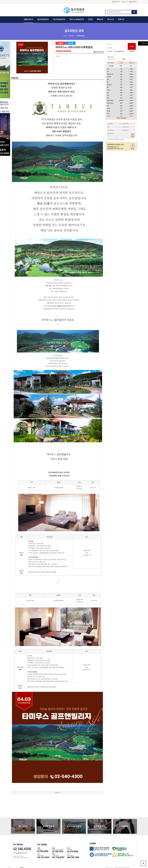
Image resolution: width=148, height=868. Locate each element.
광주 (108, 87)
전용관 (90, 19)
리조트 (121, 63)
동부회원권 (74, 11)
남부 (108, 106)
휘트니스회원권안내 (77, 19)
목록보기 (57, 755)
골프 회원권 (111, 63)
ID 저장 (110, 52)
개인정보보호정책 (60, 842)
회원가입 (133, 2)
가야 (108, 72)
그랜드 (108, 90)
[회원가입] (132, 51)
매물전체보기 (29, 19)
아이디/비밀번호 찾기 (119, 52)
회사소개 (111, 19)
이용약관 (70, 842)
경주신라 (109, 77)
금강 (108, 93)
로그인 (125, 2)
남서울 (108, 108)
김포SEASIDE (110, 101)
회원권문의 (85, 842)
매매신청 (100, 19)
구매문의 (60, 43)
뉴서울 (108, 116)
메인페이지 (116, 2)
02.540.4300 (22, 811)
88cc (108, 69)
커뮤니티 (121, 19)
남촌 (108, 114)
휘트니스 (132, 63)
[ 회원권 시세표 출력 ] (121, 118)
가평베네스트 (110, 74)
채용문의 (93, 842)
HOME (65, 36)
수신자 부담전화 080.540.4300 (20, 816)
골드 (108, 80)
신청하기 (133, 135)
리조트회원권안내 (59, 19)
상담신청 (71, 43)
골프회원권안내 (43, 19)
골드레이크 (109, 85)
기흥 (108, 95)
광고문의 (77, 842)
